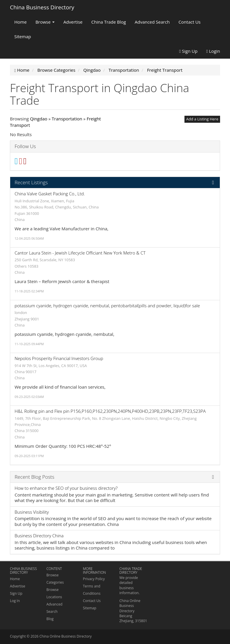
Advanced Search (152, 22)
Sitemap (23, 36)
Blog (50, 619)
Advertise (73, 22)
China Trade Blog (109, 22)
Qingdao (39, 119)
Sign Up (188, 51)
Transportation (67, 119)
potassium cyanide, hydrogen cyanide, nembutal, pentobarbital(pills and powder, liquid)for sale (107, 306)
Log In (15, 601)
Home (20, 22)
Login (213, 51)
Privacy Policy (94, 579)
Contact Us (189, 22)
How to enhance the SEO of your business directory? (66, 488)
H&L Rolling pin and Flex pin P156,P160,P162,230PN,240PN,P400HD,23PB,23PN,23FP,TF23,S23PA (110, 411)
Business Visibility (32, 512)
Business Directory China (39, 536)
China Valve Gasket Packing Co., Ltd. (50, 194)
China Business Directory (42, 7)
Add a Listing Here (202, 119)
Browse (45, 22)
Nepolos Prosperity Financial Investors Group (59, 358)
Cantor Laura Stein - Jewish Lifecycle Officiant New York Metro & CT (80, 253)
